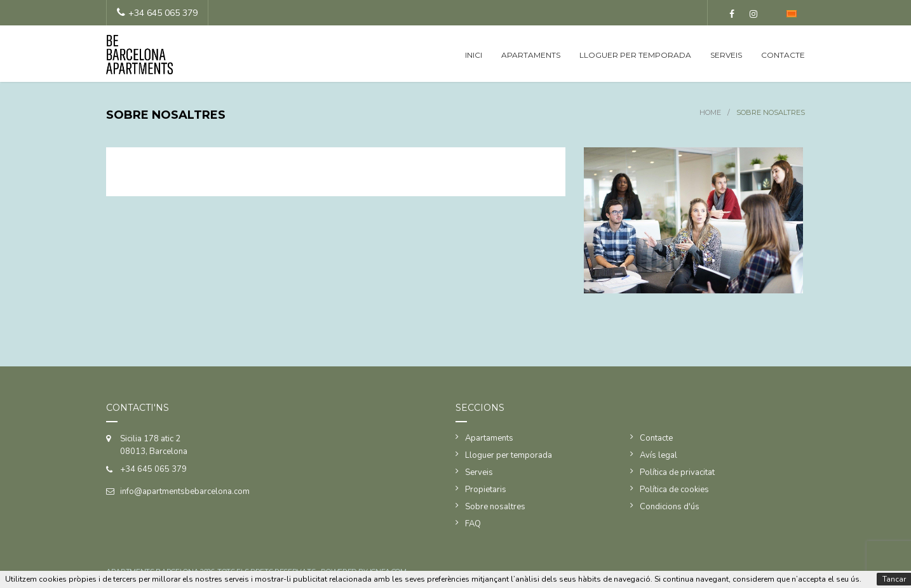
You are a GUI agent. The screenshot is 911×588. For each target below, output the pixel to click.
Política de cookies (674, 490)
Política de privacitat (677, 472)
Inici (474, 55)
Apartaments (531, 55)
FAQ (473, 524)
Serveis (726, 55)
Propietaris (486, 490)
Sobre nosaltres (495, 507)
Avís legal (658, 455)
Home (710, 112)
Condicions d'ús (670, 507)
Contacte (783, 55)
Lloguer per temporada (635, 55)
